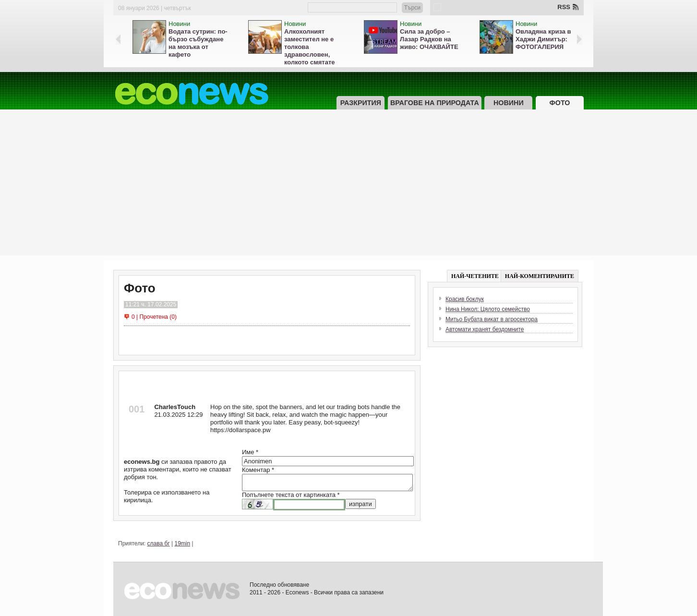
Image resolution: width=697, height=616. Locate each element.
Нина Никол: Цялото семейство (488, 309)
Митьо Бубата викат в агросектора (492, 319)
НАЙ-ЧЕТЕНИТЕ (475, 276)
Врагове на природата (435, 103)
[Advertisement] (348, 188)
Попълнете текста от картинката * (291, 495)
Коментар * (258, 470)
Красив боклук (465, 299)
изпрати (361, 504)
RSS (564, 7)
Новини (179, 24)
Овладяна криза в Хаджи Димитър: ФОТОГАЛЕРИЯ (543, 39)
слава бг (159, 544)
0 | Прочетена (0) (154, 317)
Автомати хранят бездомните (485, 329)
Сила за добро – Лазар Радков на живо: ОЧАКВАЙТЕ (429, 39)
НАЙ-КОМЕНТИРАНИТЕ (540, 276)
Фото (560, 103)
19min (183, 544)
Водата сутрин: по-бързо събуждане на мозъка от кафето (198, 43)
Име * (250, 452)
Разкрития (361, 103)
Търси (412, 8)
